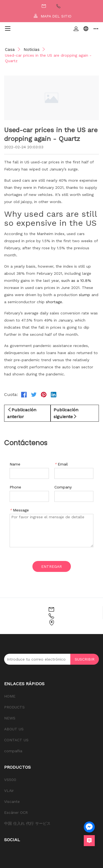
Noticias (32, 50)
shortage (54, 302)
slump (84, 295)
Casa (10, 50)
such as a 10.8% (76, 280)
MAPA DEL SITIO (52, 16)
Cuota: (11, 394)
